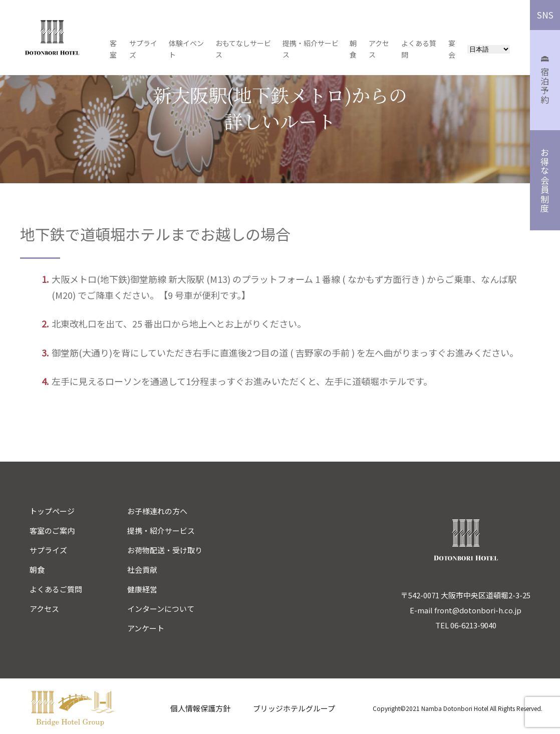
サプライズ (48, 550)
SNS (545, 15)
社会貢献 (142, 570)
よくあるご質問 (56, 589)
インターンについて (161, 609)
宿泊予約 (545, 80)
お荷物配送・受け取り (165, 550)
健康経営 (142, 589)
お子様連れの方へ (157, 511)
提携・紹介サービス (161, 530)
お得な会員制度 (545, 180)
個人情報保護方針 (200, 708)
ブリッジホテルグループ (294, 708)
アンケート (146, 628)
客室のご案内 (52, 530)
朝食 (37, 570)
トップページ (52, 511)
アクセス (44, 609)
